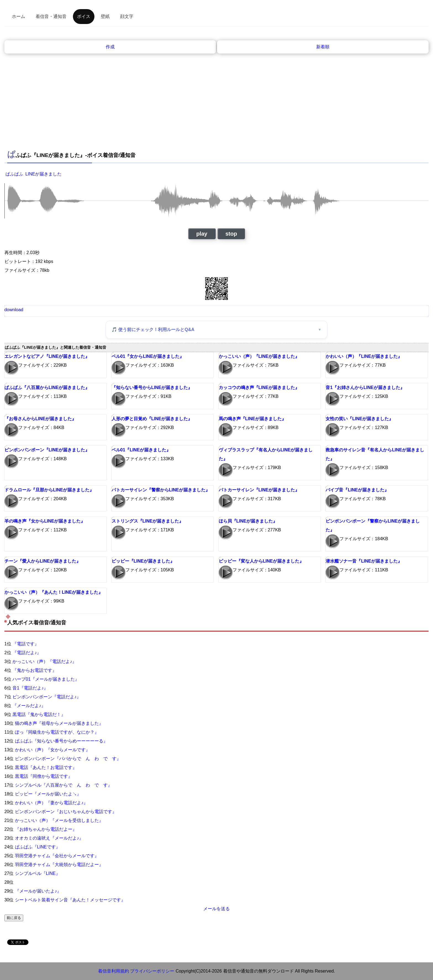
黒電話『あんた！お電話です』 (46, 767)
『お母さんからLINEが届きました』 (40, 419)
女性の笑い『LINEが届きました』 (359, 419)
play (202, 234)
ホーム (19, 16)
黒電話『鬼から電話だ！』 (39, 714)
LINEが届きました (44, 174)
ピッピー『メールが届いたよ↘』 (48, 794)
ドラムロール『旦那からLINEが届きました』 (49, 490)
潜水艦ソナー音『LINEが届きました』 (364, 561)
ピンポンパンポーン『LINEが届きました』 (47, 450)
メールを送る (216, 909)
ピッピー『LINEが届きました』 (143, 561)
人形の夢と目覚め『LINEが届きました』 (152, 419)
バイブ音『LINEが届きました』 (357, 490)
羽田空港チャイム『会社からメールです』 (57, 856)
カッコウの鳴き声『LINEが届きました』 (259, 388)
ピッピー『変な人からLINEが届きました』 (261, 561)
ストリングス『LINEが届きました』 (147, 521)
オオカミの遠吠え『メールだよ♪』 (49, 838)
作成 (110, 47)
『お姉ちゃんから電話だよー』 (46, 829)
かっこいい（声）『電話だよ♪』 (44, 661)
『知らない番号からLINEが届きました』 (152, 388)
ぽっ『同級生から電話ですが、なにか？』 (57, 732)
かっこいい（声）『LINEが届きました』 (259, 356)
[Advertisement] (216, 105)
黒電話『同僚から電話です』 (44, 776)
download (14, 310)
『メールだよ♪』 (29, 706)
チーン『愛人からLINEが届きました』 (43, 561)
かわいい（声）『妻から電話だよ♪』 (51, 803)
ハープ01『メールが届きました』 (46, 679)
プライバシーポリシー (152, 971)
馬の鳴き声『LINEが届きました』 (252, 419)
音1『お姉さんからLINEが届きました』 (365, 388)
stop (231, 234)
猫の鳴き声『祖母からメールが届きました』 (59, 723)
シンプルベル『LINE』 (38, 873)
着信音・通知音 (51, 16)
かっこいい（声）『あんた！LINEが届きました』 (54, 592)
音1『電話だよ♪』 (30, 688)
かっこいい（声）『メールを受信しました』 (59, 820)
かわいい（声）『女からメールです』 (52, 750)
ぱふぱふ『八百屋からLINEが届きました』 (47, 388)
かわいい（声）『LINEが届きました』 (364, 356)
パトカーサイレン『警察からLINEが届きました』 (161, 490)
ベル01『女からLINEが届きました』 (148, 356)
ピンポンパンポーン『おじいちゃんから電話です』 (66, 812)
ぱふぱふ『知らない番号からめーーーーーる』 (61, 741)
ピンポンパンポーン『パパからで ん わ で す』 (68, 759)
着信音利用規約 (113, 971)
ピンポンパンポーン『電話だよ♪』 (47, 697)
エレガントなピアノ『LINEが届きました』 (47, 356)
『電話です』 (26, 644)
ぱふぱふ (14, 174)
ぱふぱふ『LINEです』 (38, 847)
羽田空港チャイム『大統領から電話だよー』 (59, 865)
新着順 (323, 47)
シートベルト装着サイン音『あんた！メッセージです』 (70, 900)
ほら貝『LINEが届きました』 (248, 521)
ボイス (84, 16)
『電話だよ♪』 (27, 653)
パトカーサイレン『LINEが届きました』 (259, 490)
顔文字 (127, 16)
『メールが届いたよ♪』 (38, 891)
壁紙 (105, 16)
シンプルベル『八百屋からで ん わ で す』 (64, 785)
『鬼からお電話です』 (35, 670)
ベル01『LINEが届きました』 (141, 450)
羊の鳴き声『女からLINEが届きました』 (45, 521)
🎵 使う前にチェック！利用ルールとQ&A (153, 330)
